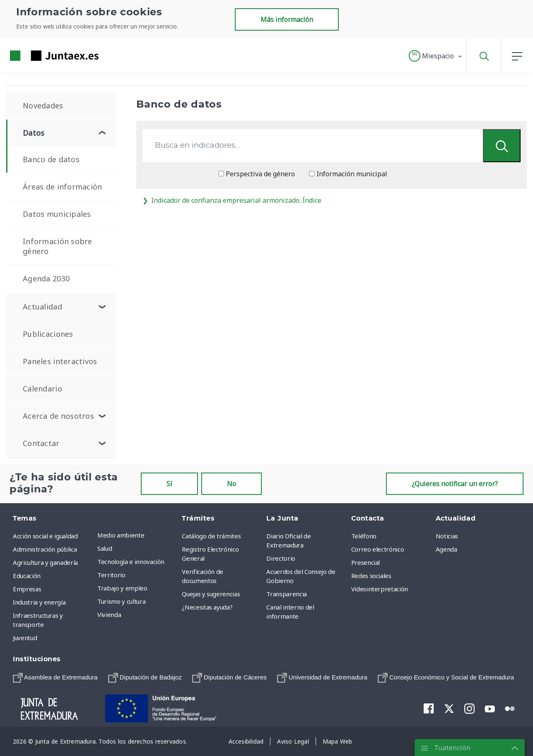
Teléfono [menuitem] (364, 536)
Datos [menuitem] (34, 133)
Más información (287, 19)
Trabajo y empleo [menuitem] (122, 588)
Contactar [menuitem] (41, 443)
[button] (436, 56)
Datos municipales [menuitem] (57, 214)
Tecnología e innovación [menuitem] (131, 562)
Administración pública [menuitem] (45, 549)
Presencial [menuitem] (366, 562)
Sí (169, 484)
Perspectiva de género (257, 174)
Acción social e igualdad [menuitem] (45, 536)
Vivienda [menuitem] (109, 614)
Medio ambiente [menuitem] (121, 535)
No (232, 484)
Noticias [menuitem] (447, 536)
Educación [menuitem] (27, 576)
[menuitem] (55, 678)
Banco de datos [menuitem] (51, 159)
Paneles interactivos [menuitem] (60, 361)
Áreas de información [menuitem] (63, 187)
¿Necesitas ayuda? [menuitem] (207, 607)
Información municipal (348, 174)
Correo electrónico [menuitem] (378, 549)
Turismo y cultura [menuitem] (121, 601)
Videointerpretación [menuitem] (380, 589)
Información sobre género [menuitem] (58, 246)
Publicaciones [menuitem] (48, 334)
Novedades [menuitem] (43, 106)
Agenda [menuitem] (446, 549)
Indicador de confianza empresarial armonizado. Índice (232, 200)
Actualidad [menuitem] (42, 307)
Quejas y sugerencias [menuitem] (211, 594)
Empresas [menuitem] (27, 589)
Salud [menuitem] (105, 548)
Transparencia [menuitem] (286, 594)
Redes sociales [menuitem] (371, 576)
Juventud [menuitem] (25, 638)
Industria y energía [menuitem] (39, 602)
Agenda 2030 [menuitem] (46, 278)
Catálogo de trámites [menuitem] (211, 536)
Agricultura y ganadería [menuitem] (45, 562)
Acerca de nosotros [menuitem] (58, 416)
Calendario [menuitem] (42, 389)
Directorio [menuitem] (281, 558)
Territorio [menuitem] (111, 575)
